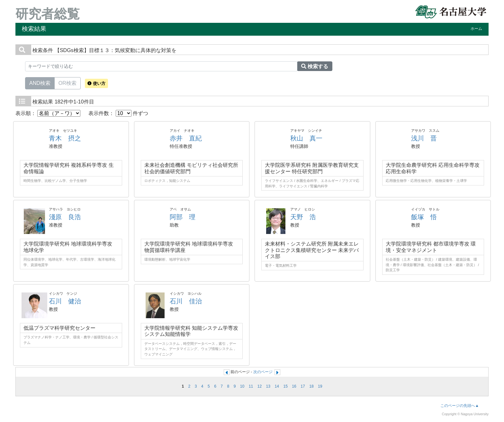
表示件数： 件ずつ (118, 113)
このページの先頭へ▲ (460, 406)
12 (260, 386)
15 (285, 386)
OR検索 (67, 83)
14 (277, 386)
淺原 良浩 (65, 217)
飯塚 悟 (424, 217)
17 (303, 386)
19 (320, 386)
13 (268, 386)
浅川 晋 (424, 138)
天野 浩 (303, 217)
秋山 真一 (306, 138)
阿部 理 (183, 217)
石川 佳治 (186, 301)
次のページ (263, 372)
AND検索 (40, 83)
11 (251, 386)
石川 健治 (65, 301)
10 (242, 386)
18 (311, 386)
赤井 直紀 (186, 138)
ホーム (476, 29)
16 (294, 386)
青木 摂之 (65, 138)
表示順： (48, 113)
